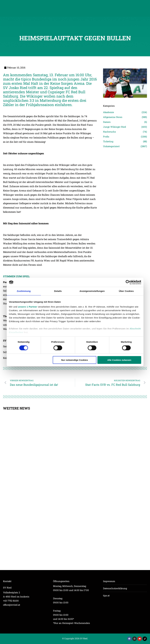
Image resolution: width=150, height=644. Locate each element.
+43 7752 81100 (11, 601)
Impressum (109, 581)
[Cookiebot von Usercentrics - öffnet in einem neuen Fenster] (128, 282)
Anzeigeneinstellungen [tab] (92, 291)
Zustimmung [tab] (24, 291)
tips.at (106, 595)
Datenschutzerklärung (115, 588)
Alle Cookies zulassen (119, 360)
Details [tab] (58, 291)
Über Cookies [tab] (126, 291)
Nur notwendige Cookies (74, 360)
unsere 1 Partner (28, 307)
